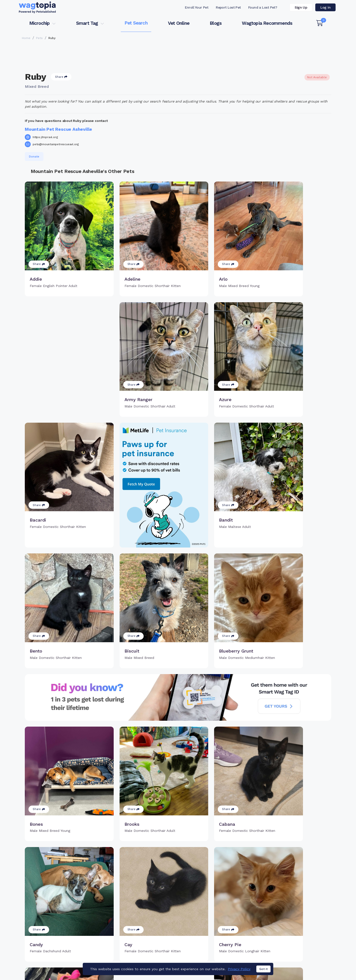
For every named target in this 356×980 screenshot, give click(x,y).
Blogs (216, 23)
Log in (325, 7)
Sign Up (301, 7)
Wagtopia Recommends (267, 23)
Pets (39, 38)
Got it (263, 969)
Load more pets (178, 897)
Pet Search (136, 23)
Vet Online (179, 23)
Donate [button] (34, 157)
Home (26, 38)
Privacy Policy (239, 969)
